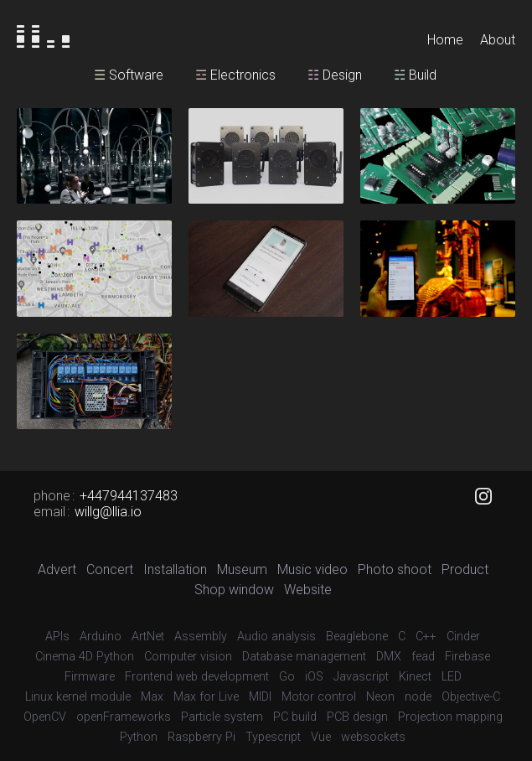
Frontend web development (197, 677)
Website (308, 590)
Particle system (222, 717)
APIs (57, 637)
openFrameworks (124, 717)
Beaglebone (357, 637)
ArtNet (148, 637)
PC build (295, 717)
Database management (304, 657)
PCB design (357, 717)
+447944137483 (129, 496)
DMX (389, 657)
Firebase (467, 657)
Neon (380, 697)
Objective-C (471, 697)
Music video (312, 569)
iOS (314, 677)
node (418, 697)
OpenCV (45, 717)
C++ (426, 637)
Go (287, 677)
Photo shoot (395, 569)
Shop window (234, 590)
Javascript (361, 677)
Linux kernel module (78, 697)
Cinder (463, 637)
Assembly (201, 637)
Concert (110, 569)
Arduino (101, 637)
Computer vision (188, 657)
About (498, 40)
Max (152, 697)
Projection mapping (450, 717)
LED (452, 677)
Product (465, 569)
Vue (321, 737)
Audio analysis (276, 637)
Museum (242, 569)
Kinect (415, 677)
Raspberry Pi (201, 737)
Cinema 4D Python (85, 657)
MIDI (260, 697)
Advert (57, 569)
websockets (373, 737)
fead (423, 657)
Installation (175, 569)
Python (139, 737)
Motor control (319, 697)
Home (445, 40)
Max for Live (206, 697)
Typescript (273, 737)
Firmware (90, 677)
